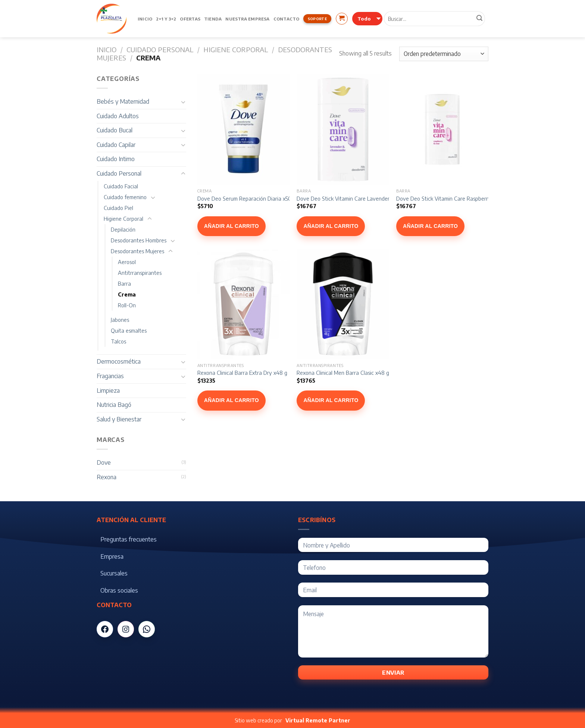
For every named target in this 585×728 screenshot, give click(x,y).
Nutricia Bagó (114, 405)
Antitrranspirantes (140, 273)
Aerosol (127, 262)
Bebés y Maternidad (123, 101)
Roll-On (127, 305)
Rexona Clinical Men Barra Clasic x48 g (343, 373)
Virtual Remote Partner (318, 720)
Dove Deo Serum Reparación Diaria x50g (246, 198)
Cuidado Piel (118, 208)
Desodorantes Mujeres (137, 251)
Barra (124, 283)
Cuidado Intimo (116, 159)
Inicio (145, 19)
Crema (127, 294)
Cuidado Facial (121, 186)
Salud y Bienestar (119, 419)
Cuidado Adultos (118, 116)
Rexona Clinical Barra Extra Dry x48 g (242, 373)
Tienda (213, 19)
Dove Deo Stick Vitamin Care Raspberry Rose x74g (457, 198)
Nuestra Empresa (247, 19)
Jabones (120, 320)
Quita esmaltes (129, 330)
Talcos (118, 341)
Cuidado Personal (160, 49)
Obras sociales (119, 590)
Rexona (107, 477)
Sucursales (114, 573)
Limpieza (108, 390)
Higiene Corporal (236, 49)
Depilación (123, 229)
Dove (104, 462)
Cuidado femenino (125, 197)
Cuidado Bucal (115, 130)
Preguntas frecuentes (129, 539)
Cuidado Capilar (116, 145)
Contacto (287, 19)
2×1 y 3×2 (166, 19)
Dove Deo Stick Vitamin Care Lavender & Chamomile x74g (366, 198)
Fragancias (110, 376)
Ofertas (190, 19)
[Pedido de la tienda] (444, 54)
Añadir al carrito (232, 226)
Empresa (112, 556)
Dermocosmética (119, 361)
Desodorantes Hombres (139, 240)
